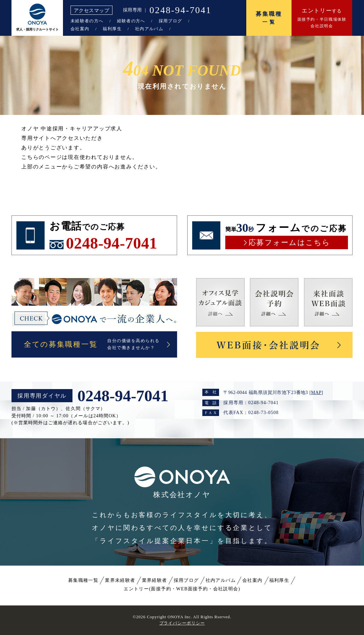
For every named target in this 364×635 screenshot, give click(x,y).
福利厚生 (112, 29)
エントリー (182, 589)
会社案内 (80, 29)
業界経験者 (155, 580)
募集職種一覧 (83, 580)
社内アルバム (149, 29)
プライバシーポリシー (182, 623)
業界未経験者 (120, 580)
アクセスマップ (91, 10)
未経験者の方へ (87, 21)
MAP (316, 393)
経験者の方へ (131, 21)
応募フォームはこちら (289, 242)
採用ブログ (171, 21)
